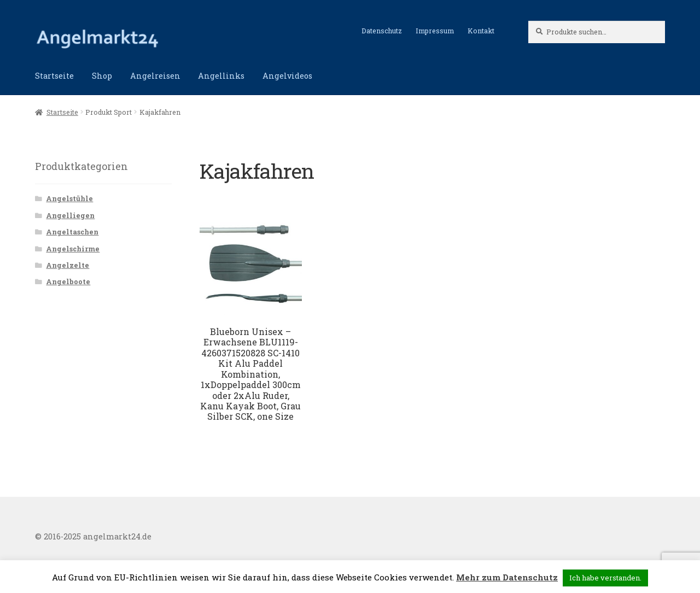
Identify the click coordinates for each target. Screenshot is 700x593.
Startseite (54, 76)
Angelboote (68, 281)
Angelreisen (155, 76)
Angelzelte (68, 265)
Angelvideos (287, 76)
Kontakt (481, 31)
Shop (102, 76)
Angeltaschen (72, 232)
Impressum (435, 31)
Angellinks (221, 76)
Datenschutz (382, 31)
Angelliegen (70, 215)
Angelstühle (69, 198)
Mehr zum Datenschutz (507, 577)
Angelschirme (73, 249)
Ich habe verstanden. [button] (605, 578)
